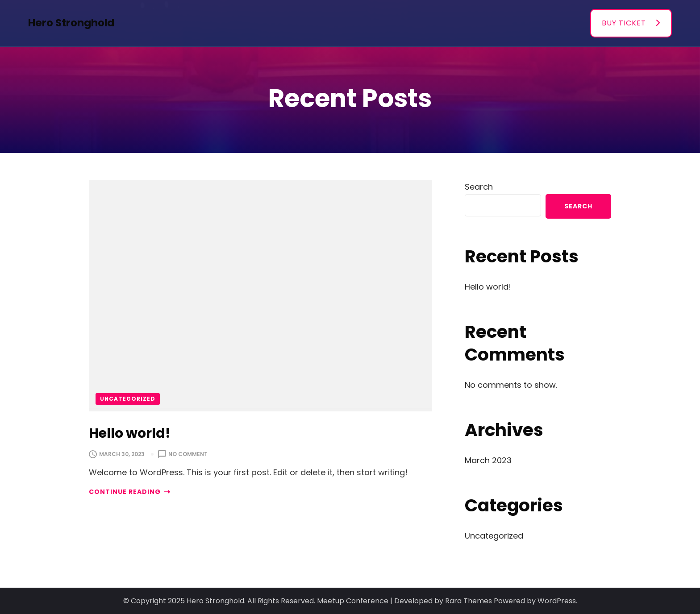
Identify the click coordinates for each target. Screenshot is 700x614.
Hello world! (130, 433)
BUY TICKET (624, 23)
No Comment (188, 454)
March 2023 (488, 460)
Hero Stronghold (71, 23)
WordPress (557, 601)
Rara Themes (469, 601)
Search (479, 187)
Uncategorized (128, 399)
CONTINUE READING (129, 492)
